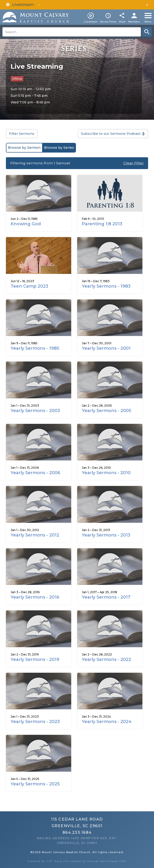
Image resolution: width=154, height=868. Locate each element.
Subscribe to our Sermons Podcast (111, 134)
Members (134, 22)
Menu (148, 22)
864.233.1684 (77, 832)
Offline (17, 79)
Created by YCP (40, 861)
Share (122, 22)
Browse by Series (59, 148)
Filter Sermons (22, 134)
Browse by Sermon (24, 148)
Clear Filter (134, 163)
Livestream (91, 22)
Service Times (108, 22)
